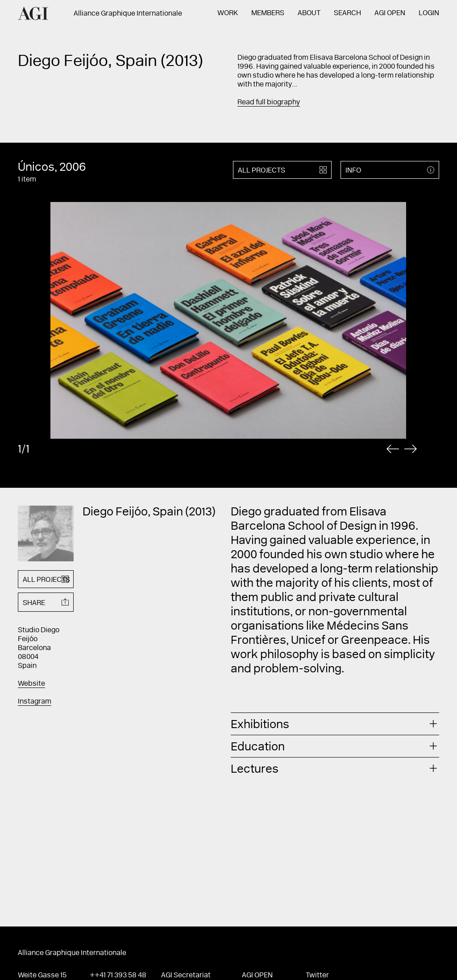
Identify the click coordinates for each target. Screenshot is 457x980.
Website (31, 684)
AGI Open (390, 13)
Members (268, 13)
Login (429, 13)
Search (347, 13)
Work (228, 13)
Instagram (35, 702)
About (309, 13)
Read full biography (269, 103)
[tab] (335, 724)
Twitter (317, 976)
